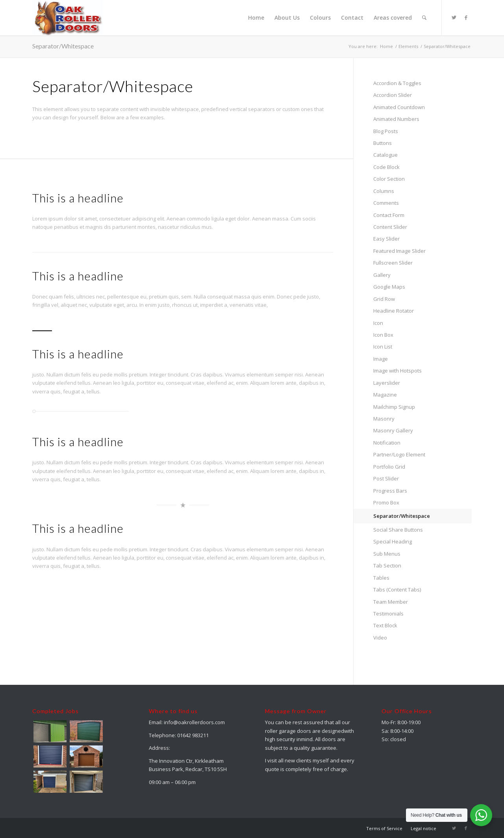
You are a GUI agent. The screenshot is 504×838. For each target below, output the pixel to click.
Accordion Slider (393, 95)
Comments (386, 203)
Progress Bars (390, 491)
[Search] (424, 18)
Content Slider (390, 227)
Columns (384, 191)
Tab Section (387, 565)
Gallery (382, 275)
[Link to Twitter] (454, 17)
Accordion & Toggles (397, 83)
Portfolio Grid (389, 467)
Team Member (391, 602)
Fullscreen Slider (393, 263)
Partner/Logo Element (399, 454)
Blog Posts (386, 131)
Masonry (384, 419)
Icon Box (383, 335)
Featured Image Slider (399, 251)
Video (380, 638)
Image (381, 359)
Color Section (389, 179)
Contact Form (389, 215)
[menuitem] (256, 18)
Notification (387, 443)
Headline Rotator (394, 311)
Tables (381, 578)
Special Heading (393, 541)
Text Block (385, 625)
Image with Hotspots (397, 371)
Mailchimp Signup (394, 407)
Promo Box (386, 502)
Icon (378, 323)
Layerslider (387, 383)
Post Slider (386, 478)
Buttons (383, 143)
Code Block (386, 167)
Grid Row (384, 299)
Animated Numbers (396, 119)
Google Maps (389, 287)
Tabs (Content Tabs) (397, 590)
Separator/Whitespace (63, 46)
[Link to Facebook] (466, 17)
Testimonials (388, 614)
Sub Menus (387, 554)
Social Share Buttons (398, 530)
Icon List (383, 347)
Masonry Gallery (393, 430)
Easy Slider (386, 239)
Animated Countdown (399, 107)
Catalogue (385, 155)
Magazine (385, 395)
